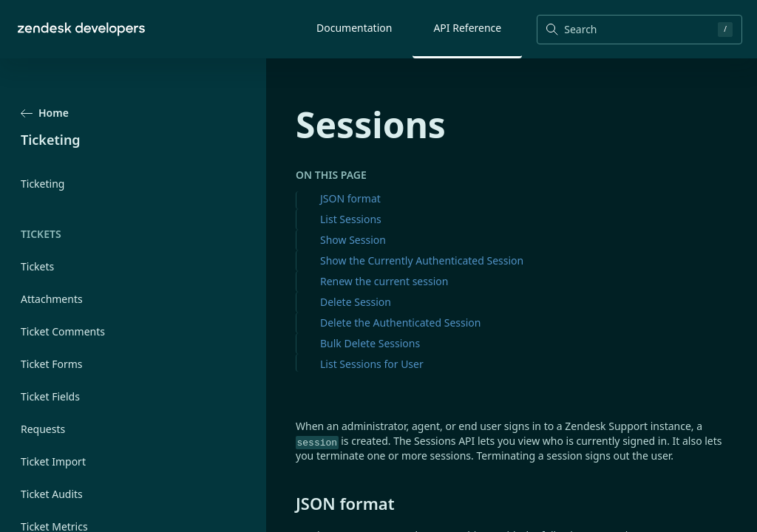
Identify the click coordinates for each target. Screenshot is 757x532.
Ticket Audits (52, 494)
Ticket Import (53, 461)
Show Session (353, 240)
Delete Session (356, 302)
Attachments (52, 299)
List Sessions (351, 219)
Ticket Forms (52, 364)
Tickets (37, 266)
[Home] (81, 29)
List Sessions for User (372, 364)
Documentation (354, 28)
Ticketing (43, 184)
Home (45, 113)
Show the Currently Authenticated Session (422, 260)
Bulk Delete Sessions (370, 343)
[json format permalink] (288, 503)
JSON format (350, 198)
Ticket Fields (50, 396)
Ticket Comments (63, 331)
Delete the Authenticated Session (400, 323)
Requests (43, 429)
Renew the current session (384, 281)
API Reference (467, 28)
